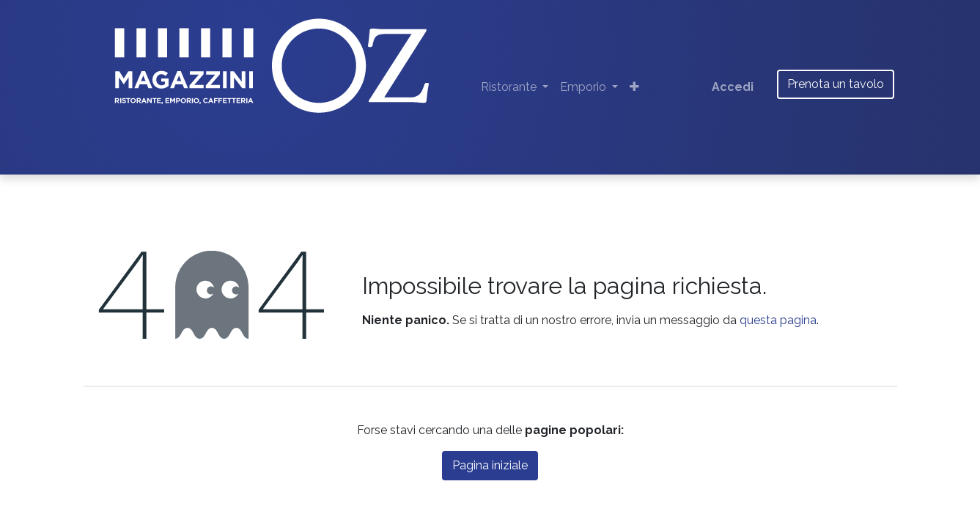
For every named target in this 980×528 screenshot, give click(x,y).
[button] (634, 87)
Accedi (733, 87)
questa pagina (778, 320)
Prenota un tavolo (836, 84)
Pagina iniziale (490, 465)
